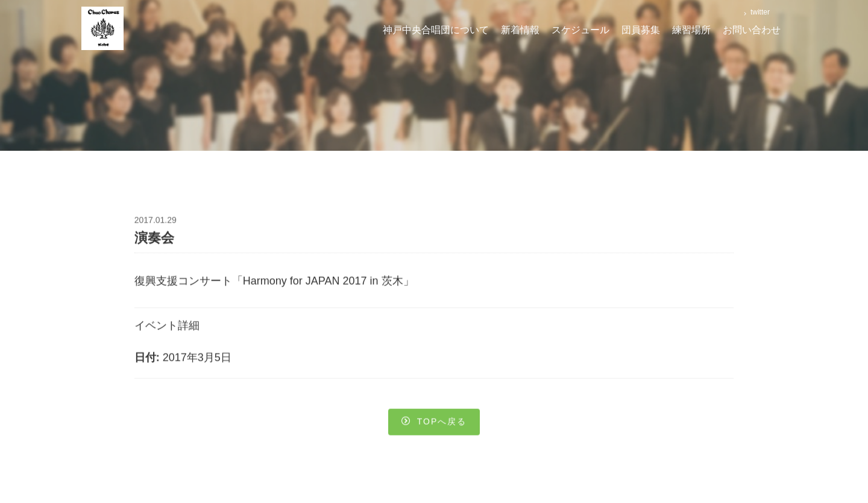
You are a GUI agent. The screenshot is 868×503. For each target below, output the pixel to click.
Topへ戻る (434, 423)
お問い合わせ (752, 30)
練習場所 (691, 30)
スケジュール (580, 30)
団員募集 (641, 30)
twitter (759, 12)
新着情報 (520, 30)
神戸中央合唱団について (436, 30)
